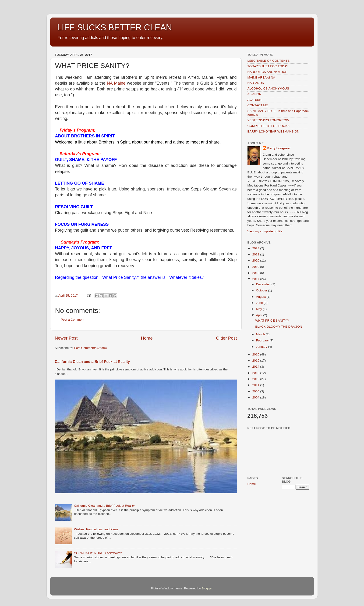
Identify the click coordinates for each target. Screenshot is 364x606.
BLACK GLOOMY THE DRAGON (279, 327)
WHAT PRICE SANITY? (272, 321)
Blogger (207, 588)
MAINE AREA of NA (261, 77)
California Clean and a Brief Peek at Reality (92, 362)
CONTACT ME (258, 105)
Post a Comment (73, 320)
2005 (256, 391)
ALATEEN (255, 100)
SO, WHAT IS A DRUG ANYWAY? (98, 553)
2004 (256, 397)
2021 (256, 254)
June (260, 303)
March (261, 334)
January (262, 347)
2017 (256, 279)
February (263, 340)
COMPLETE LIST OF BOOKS (269, 126)
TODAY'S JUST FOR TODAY (268, 66)
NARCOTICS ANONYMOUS (267, 72)
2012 (256, 379)
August (262, 297)
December (264, 284)
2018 (256, 273)
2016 (256, 354)
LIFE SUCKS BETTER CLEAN (115, 27)
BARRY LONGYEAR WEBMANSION (273, 131)
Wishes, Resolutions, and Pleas (96, 529)
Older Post (226, 338)
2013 (256, 373)
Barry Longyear (279, 148)
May (260, 309)
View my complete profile (265, 231)
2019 (256, 267)
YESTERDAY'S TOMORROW (268, 120)
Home (147, 338)
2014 (256, 367)
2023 (256, 248)
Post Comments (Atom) (90, 348)
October (262, 290)
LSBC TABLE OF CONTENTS (269, 61)
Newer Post (66, 338)
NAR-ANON (256, 83)
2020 (256, 260)
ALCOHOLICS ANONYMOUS (268, 88)
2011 (256, 385)
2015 (256, 360)
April (260, 315)
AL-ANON (254, 94)
